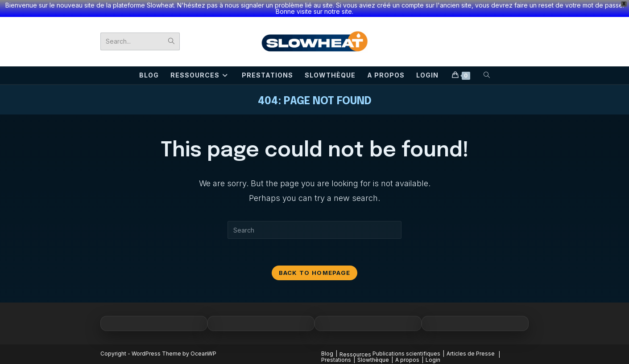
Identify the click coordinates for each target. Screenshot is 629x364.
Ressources (355, 354)
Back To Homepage (315, 273)
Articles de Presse (471, 354)
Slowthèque (373, 360)
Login (433, 360)
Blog (327, 354)
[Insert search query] (314, 230)
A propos (407, 360)
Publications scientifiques (406, 354)
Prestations (336, 360)
